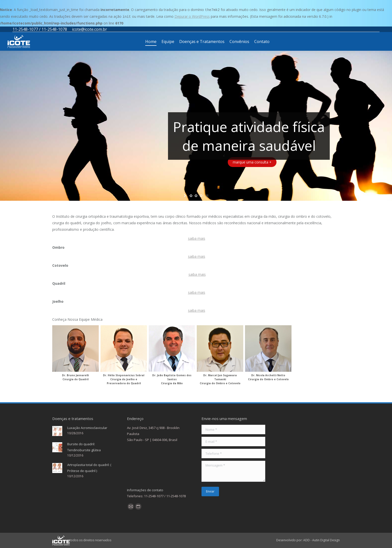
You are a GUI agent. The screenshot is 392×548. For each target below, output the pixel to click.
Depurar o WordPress (192, 16)
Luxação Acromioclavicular (87, 428)
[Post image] (57, 431)
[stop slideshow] (207, 196)
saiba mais (197, 238)
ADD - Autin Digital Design (321, 540)
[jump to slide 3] (201, 196)
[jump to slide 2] (196, 196)
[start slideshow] (185, 196)
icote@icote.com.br (89, 29)
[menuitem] (151, 41)
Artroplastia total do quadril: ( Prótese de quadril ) (89, 468)
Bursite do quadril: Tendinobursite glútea (84, 447)
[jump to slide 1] (191, 196)
